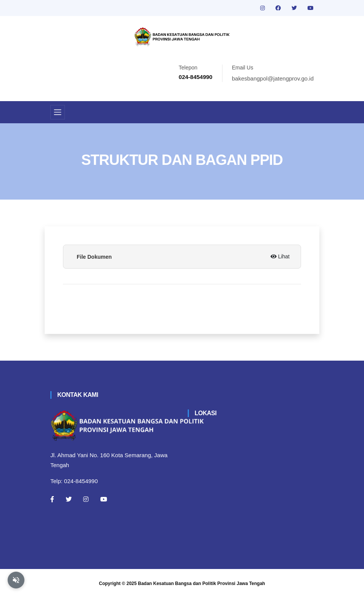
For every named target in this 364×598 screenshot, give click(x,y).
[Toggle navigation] (58, 112)
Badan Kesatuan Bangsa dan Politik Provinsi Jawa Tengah (202, 583)
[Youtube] (104, 499)
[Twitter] (69, 499)
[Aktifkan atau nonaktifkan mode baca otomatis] (16, 580)
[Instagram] (86, 499)
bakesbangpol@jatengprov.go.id (273, 78)
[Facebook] (52, 499)
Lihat (280, 256)
